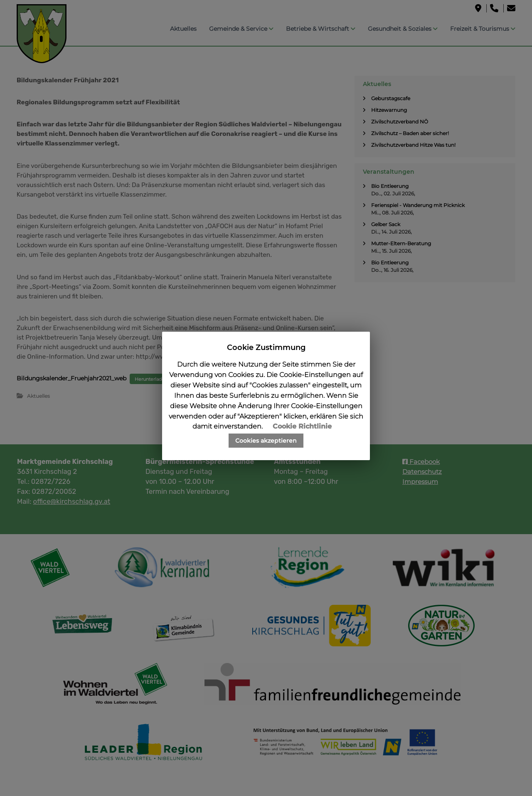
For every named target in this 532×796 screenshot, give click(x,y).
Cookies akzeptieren (266, 441)
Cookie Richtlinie (302, 426)
